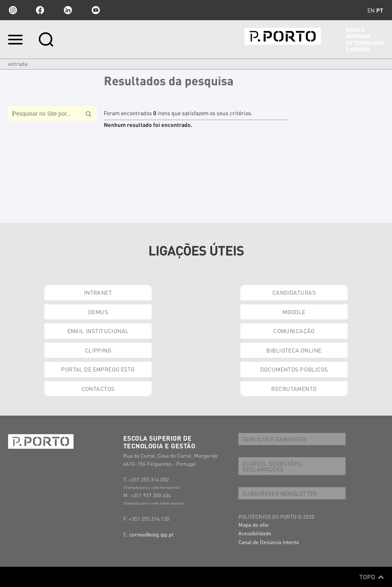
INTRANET (98, 292)
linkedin (68, 10)
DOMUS (98, 312)
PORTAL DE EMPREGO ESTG (98, 369)
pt (380, 10)
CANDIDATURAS (294, 292)
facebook (40, 10)
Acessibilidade (255, 533)
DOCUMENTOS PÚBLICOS (294, 369)
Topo (372, 577)
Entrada (18, 63)
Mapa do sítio (254, 525)
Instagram (12, 10)
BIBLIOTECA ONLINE (294, 350)
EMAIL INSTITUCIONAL (98, 331)
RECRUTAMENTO (294, 389)
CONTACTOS (98, 389)
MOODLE (294, 312)
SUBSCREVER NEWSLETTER (280, 493)
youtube (96, 10)
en (371, 10)
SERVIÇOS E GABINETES (274, 439)
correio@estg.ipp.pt (151, 534)
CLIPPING (98, 350)
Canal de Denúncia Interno (269, 542)
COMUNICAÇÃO (294, 331)
